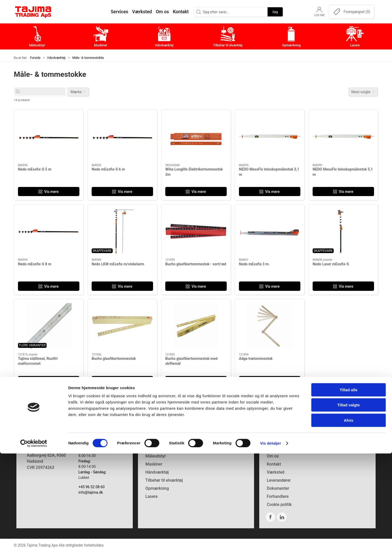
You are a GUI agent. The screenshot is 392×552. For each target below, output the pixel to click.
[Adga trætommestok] (270, 326)
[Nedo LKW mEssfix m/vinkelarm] (122, 231)
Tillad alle (349, 488)
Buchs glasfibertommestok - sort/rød (196, 264)
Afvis (349, 519)
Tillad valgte (349, 504)
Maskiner (154, 464)
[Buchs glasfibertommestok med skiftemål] (196, 326)
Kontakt (274, 464)
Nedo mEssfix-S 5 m (35, 169)
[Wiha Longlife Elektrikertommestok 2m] (196, 137)
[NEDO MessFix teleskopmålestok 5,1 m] (343, 137)
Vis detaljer (271, 542)
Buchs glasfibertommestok (114, 359)
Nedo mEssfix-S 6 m (108, 169)
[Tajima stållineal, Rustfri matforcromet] (49, 326)
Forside (35, 58)
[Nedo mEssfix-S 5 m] (49, 137)
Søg (275, 12)
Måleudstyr (156, 456)
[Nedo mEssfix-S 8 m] (49, 231)
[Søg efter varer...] (45, 92)
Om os (273, 456)
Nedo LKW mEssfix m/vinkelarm (118, 264)
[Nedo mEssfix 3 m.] (270, 231)
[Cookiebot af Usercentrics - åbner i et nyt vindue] (34, 542)
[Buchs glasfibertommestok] (122, 326)
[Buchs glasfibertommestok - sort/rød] (196, 231)
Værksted (276, 472)
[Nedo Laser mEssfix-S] (343, 231)
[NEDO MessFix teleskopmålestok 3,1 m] (270, 137)
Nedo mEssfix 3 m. (254, 264)
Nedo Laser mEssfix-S (331, 264)
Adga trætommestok (256, 359)
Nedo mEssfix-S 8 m (35, 264)
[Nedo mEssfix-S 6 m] (122, 137)
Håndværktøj (56, 58)
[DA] (33, 12)
